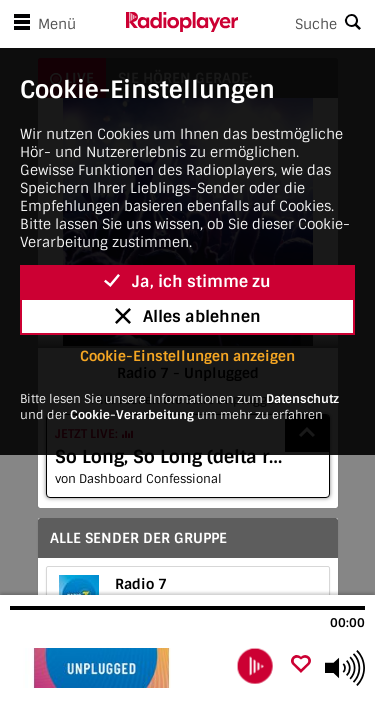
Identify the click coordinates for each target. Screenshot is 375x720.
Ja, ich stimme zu (187, 281)
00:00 (347, 623)
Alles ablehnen (188, 316)
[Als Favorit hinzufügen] (301, 665)
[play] (255, 666)
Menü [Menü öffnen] (41, 24)
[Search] (307, 24)
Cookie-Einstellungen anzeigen (187, 356)
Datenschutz (302, 399)
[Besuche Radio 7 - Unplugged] (117, 668)
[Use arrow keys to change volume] (345, 668)
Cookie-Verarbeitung (132, 415)
